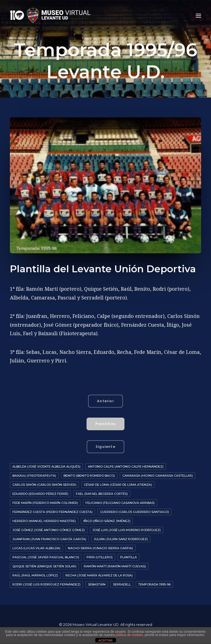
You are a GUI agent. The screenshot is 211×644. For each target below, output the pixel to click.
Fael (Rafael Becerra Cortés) (102, 494)
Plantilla (128, 557)
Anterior (105, 401)
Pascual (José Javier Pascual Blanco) (46, 557)
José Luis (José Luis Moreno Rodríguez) (127, 530)
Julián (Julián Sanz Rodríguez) (121, 539)
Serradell (122, 584)
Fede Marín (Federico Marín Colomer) (45, 503)
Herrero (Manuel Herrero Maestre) (44, 521)
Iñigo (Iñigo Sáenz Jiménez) (107, 521)
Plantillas (105, 424)
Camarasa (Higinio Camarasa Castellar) (158, 476)
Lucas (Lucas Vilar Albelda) (36, 548)
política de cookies (129, 635)
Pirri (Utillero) (100, 557)
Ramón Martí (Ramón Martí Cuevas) (115, 566)
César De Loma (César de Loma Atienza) (118, 485)
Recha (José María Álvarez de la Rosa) (99, 575)
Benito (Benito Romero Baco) (89, 476)
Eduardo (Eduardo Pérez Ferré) (40, 494)
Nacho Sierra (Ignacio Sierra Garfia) (100, 548)
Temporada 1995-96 (154, 584)
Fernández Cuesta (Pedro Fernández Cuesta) (52, 512)
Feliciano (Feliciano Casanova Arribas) (120, 503)
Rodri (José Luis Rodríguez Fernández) (46, 584)
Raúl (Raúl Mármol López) (35, 575)
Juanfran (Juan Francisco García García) (49, 539)
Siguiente (105, 447)
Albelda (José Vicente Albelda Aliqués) (46, 467)
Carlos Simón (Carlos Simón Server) (44, 485)
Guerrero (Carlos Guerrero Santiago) (134, 512)
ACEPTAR (105, 640)
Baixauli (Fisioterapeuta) (34, 476)
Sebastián (97, 584)
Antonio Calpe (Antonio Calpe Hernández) (126, 467)
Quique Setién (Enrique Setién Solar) (44, 566)
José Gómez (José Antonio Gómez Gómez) (49, 530)
